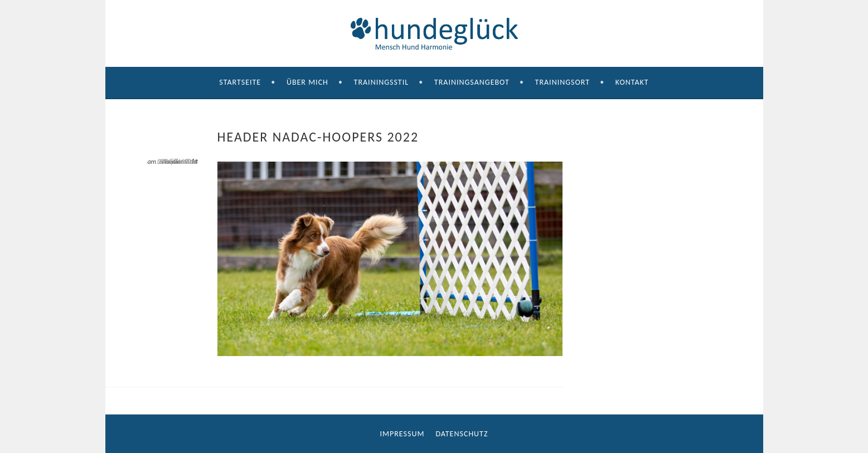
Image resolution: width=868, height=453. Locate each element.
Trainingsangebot (472, 82)
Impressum (403, 434)
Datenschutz (462, 434)
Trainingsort (562, 82)
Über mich (307, 82)
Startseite (240, 82)
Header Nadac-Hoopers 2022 (177, 162)
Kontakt (632, 82)
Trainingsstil (382, 82)
